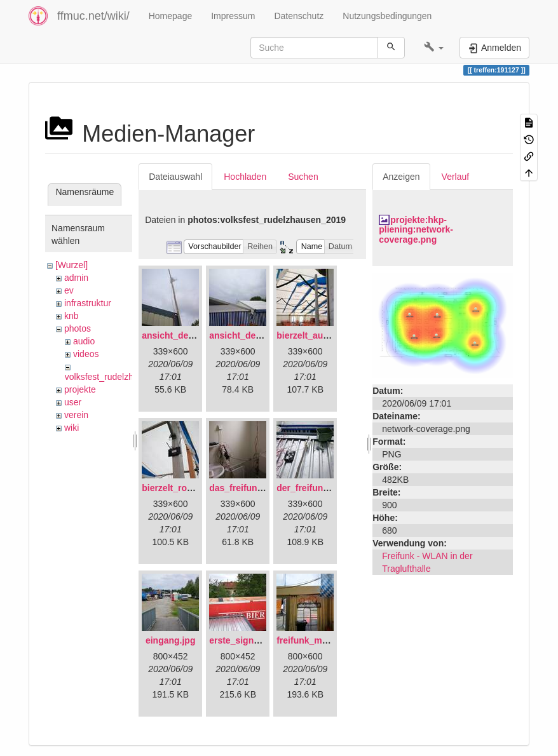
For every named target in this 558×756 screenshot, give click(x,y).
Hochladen (245, 177)
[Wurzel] (71, 265)
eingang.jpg (171, 640)
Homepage (171, 16)
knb (71, 316)
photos (78, 328)
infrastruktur (88, 303)
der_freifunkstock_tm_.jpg (332, 488)
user (73, 402)
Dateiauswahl (175, 177)
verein (76, 415)
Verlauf (456, 177)
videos (86, 354)
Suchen (303, 177)
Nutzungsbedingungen (387, 16)
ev (69, 290)
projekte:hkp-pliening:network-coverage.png (416, 230)
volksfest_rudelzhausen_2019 (124, 377)
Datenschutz (299, 16)
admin (76, 278)
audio (84, 341)
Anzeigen (401, 177)
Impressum (233, 16)
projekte (80, 389)
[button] (434, 48)
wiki (71, 428)
